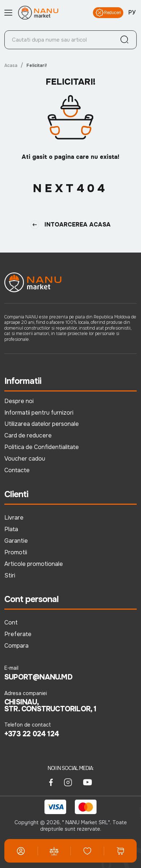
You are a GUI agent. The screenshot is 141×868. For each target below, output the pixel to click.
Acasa (11, 65)
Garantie (16, 541)
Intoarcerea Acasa (70, 225)
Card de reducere (28, 435)
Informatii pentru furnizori (39, 413)
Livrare (14, 518)
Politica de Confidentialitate (42, 447)
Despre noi (19, 401)
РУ (132, 13)
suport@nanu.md (38, 677)
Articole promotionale (34, 564)
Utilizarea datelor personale (42, 424)
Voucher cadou (25, 459)
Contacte (17, 470)
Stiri (10, 575)
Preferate (18, 634)
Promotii (16, 552)
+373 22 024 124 (32, 734)
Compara (16, 646)
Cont (11, 623)
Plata (11, 529)
